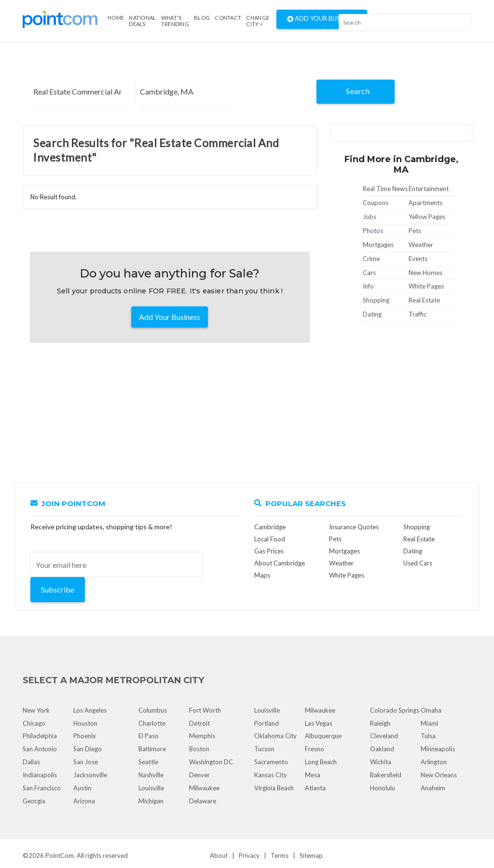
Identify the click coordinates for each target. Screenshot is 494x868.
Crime (371, 259)
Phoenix (85, 736)
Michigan (151, 801)
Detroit (199, 723)
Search (358, 91)
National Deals (142, 21)
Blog (202, 18)
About (219, 855)
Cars (369, 273)
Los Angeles (90, 710)
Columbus (153, 710)
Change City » (258, 21)
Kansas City (271, 775)
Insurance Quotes (354, 527)
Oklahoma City (275, 736)
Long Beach (321, 762)
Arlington (434, 762)
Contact (228, 18)
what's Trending (175, 21)
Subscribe (58, 589)
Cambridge (270, 527)
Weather (421, 245)
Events (418, 259)
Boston (199, 749)
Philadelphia (40, 736)
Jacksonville (90, 775)
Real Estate (424, 300)
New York (36, 710)
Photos (373, 231)
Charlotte (152, 723)
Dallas (31, 762)
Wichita (381, 762)
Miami (429, 723)
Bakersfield (386, 775)
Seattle (148, 762)
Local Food (270, 539)
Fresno (315, 749)
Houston (85, 723)
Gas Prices (269, 551)
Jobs (370, 217)
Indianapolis (40, 775)
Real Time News (385, 189)
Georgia (34, 801)
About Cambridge (280, 563)
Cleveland (384, 736)
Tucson (264, 749)
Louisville (151, 788)
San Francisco (42, 788)
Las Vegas (319, 723)
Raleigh (380, 723)
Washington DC (211, 762)
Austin (82, 788)
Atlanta (315, 788)
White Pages (426, 286)
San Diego (88, 749)
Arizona (84, 801)
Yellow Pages (427, 217)
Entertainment (429, 189)
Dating (372, 314)
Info (368, 286)
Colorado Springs (395, 710)
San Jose (86, 762)
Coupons (376, 203)
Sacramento (271, 762)
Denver (199, 775)
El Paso (149, 736)
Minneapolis (438, 749)
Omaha (431, 710)
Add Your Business (322, 19)
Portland (267, 723)
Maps (262, 575)
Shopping (376, 300)
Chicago (34, 723)
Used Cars (418, 563)
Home (116, 18)
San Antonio (40, 749)
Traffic (418, 314)
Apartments (425, 203)
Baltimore (152, 749)
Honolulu (383, 788)
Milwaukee (204, 788)
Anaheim (433, 788)
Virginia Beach (274, 788)
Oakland (382, 749)
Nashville (151, 775)
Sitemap (311, 855)
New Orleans (439, 775)
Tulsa (428, 736)
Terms (280, 855)
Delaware (203, 801)
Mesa (313, 775)
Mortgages (378, 245)
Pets (415, 231)
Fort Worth (205, 710)
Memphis (202, 736)
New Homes (425, 273)
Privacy (249, 855)
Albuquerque (323, 736)
